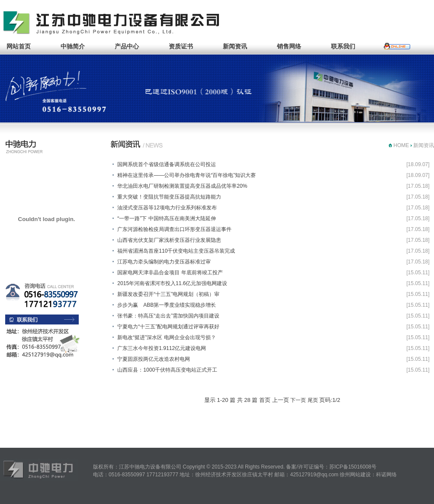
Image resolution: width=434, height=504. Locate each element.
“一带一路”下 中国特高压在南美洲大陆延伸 (166, 218)
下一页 (298, 400)
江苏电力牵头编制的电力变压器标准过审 (164, 262)
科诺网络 (386, 475)
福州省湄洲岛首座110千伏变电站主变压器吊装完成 (176, 251)
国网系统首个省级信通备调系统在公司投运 (167, 164)
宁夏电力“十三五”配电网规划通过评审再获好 (168, 327)
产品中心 (127, 46)
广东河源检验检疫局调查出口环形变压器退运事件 (174, 229)
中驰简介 (73, 46)
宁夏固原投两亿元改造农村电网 (154, 359)
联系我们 (343, 46)
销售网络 (289, 46)
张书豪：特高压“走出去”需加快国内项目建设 (168, 316)
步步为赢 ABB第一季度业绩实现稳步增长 (167, 305)
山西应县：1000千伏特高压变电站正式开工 (167, 370)
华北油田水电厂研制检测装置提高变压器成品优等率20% (182, 186)
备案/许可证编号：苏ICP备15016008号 (331, 467)
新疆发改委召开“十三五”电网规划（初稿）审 (168, 294)
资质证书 (181, 46)
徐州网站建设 (355, 475)
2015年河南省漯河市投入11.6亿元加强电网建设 (172, 283)
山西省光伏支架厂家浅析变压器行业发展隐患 (169, 240)
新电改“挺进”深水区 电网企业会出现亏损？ (166, 337)
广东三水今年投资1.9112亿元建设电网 (162, 348)
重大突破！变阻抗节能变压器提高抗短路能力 (169, 197)
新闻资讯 (235, 46)
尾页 (313, 400)
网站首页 (19, 46)
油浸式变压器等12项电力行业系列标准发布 (167, 208)
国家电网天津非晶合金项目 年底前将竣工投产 (170, 273)
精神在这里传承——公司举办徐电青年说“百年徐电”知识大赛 (186, 175)
